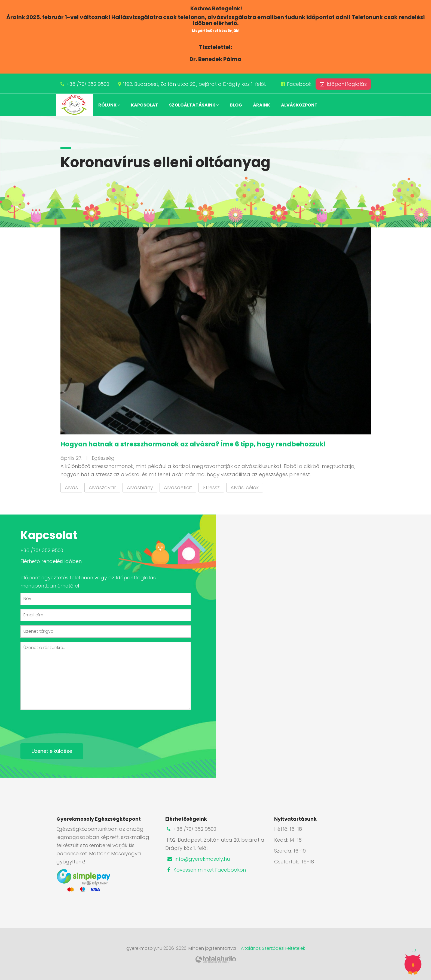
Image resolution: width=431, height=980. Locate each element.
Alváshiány (140, 487)
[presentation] (62, 725)
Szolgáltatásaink (194, 105)
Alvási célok (245, 487)
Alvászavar (102, 487)
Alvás (71, 487)
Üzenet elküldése (52, 751)
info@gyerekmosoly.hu (198, 859)
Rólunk (109, 105)
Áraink (262, 105)
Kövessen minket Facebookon (206, 870)
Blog (236, 105)
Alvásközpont (299, 105)
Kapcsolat (145, 105)
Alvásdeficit (178, 487)
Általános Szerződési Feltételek (273, 948)
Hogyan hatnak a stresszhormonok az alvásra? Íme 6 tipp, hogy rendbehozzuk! (193, 444)
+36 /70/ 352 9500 (88, 84)
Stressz (211, 487)
